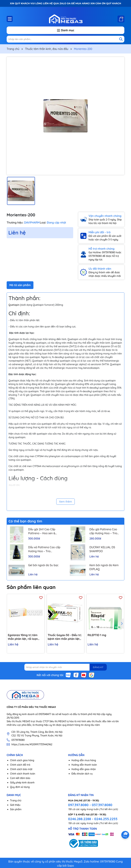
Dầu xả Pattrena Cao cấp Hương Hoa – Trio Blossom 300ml (44, 549)
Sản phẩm (16, 809)
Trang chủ (16, 800)
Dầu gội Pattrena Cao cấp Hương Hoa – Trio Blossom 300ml (103, 531)
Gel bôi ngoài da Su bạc (43, 565)
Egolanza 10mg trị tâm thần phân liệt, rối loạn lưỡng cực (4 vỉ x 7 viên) (23, 637)
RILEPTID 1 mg (97, 635)
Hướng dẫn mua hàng (84, 760)
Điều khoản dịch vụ (82, 774)
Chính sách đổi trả (20, 765)
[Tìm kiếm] (121, 39)
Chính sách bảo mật (21, 769)
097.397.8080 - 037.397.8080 (90, 805)
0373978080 (18, 740)
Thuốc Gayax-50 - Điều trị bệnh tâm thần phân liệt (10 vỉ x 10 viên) (65, 637)
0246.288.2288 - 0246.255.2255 (93, 819)
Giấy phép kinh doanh (22, 783)
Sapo (71, 866)
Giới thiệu (15, 805)
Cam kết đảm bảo (20, 778)
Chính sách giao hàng (22, 760)
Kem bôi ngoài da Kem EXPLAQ (104, 567)
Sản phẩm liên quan (31, 587)
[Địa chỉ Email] (66, 667)
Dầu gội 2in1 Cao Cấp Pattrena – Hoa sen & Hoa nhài (42, 531)
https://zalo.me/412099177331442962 (32, 744)
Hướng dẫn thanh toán (84, 765)
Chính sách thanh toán (23, 774)
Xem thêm (65, 502)
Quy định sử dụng (20, 787)
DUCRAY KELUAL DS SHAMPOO (102, 549)
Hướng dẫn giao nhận (84, 769)
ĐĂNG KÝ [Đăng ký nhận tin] (98, 667)
